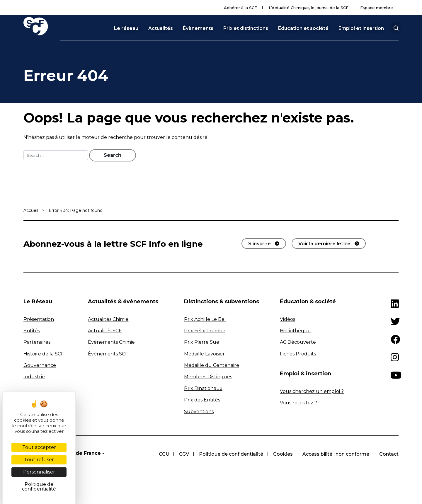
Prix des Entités (202, 400)
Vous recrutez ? (298, 403)
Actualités (161, 28)
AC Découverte (298, 343)
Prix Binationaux (203, 389)
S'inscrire (260, 244)
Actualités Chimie (108, 320)
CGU (161, 455)
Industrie (34, 378)
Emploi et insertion (361, 28)
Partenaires (37, 343)
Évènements (198, 28)
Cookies (281, 455)
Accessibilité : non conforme (335, 455)
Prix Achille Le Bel (205, 320)
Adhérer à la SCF (240, 8)
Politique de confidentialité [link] (39, 487)
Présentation (39, 320)
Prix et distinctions (246, 28)
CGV (181, 455)
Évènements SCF (108, 354)
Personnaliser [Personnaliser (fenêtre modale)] (39, 472)
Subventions (199, 412)
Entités (32, 331)
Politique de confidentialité (229, 455)
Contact (389, 455)
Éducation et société (303, 28)
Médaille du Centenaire (212, 366)
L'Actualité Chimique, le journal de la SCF (309, 8)
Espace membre (377, 8)
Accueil (31, 211)
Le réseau (126, 28)
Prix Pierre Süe (202, 343)
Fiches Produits (298, 354)
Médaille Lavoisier (204, 354)
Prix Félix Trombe (205, 331)
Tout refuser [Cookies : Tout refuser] (39, 460)
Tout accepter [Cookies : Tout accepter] (39, 447)
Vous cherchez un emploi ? (312, 392)
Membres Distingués (208, 378)
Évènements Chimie (111, 343)
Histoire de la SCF (44, 354)
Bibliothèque (295, 331)
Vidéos (287, 320)
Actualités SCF (105, 331)
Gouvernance (40, 366)
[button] (396, 28)
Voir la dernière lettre (324, 244)
